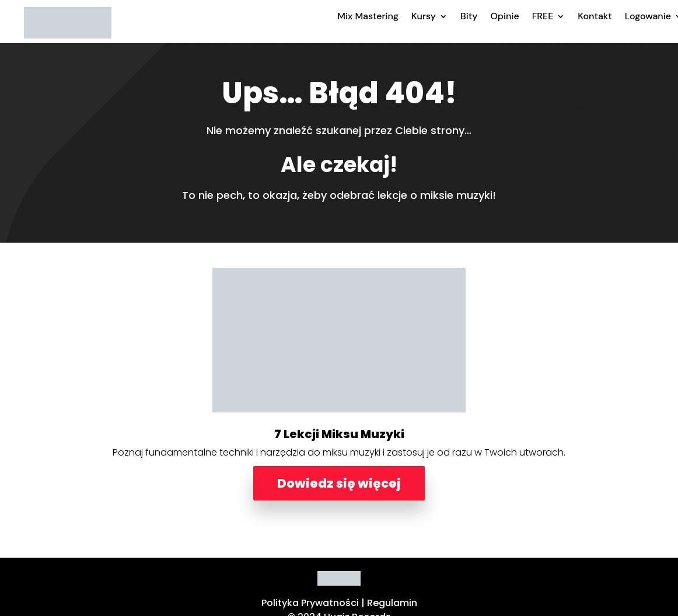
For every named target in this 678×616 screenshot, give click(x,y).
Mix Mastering (368, 16)
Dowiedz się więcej (339, 483)
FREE (543, 16)
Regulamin (392, 603)
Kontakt (595, 16)
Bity (469, 16)
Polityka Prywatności (310, 603)
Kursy (424, 16)
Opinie (504, 16)
